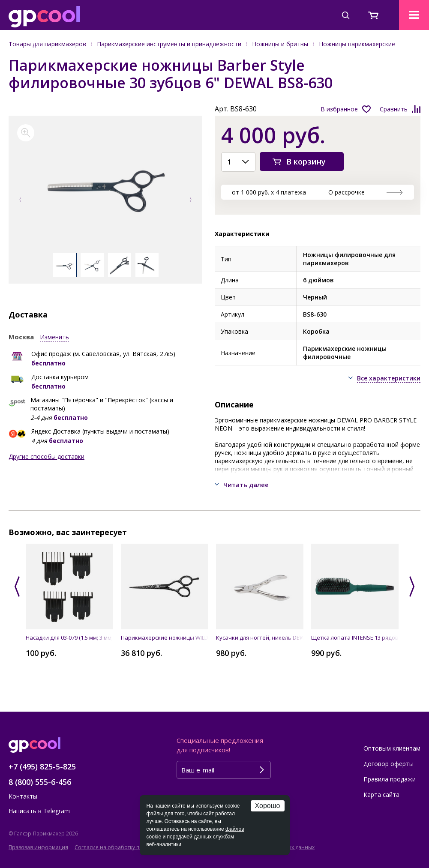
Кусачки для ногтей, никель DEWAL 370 (260, 638)
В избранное (339, 109)
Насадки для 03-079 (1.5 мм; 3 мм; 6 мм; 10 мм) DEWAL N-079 (69, 638)
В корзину (306, 162)
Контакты (23, 796)
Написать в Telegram (39, 811)
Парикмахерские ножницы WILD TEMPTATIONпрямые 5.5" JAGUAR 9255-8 (165, 638)
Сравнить (394, 109)
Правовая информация (38, 847)
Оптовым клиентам (392, 748)
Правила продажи (390, 779)
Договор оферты (388, 764)
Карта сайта (381, 795)
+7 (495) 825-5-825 (42, 766)
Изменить (54, 337)
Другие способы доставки (46, 456)
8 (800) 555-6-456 (40, 782)
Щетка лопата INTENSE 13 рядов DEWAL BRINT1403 (355, 638)
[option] (105, 189)
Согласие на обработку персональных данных (135, 847)
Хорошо (268, 806)
